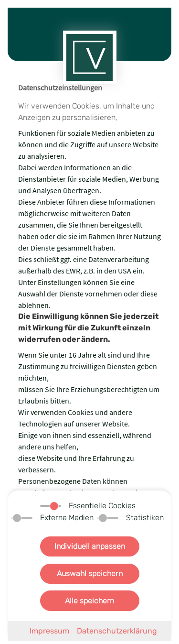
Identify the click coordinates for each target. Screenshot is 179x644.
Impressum (49, 631)
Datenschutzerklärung (117, 631)
